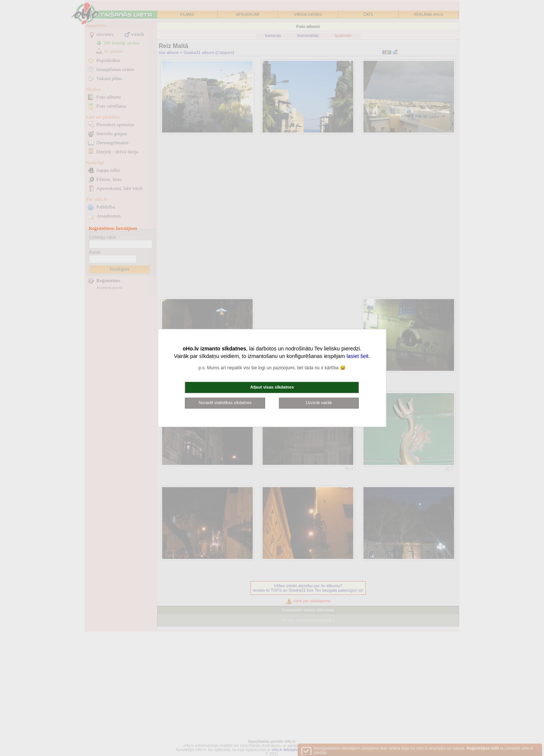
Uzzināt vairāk (319, 403)
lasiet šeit (357, 356)
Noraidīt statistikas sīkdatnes (225, 403)
